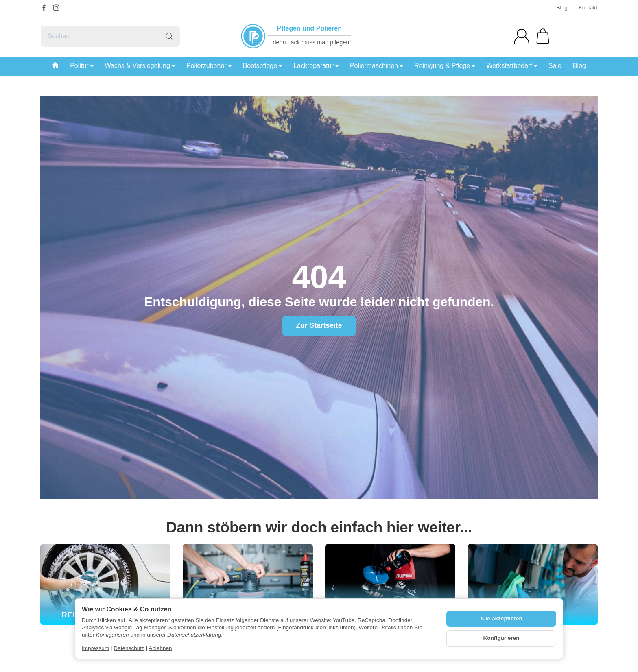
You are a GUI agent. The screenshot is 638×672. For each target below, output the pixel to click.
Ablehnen (160, 648)
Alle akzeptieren (501, 619)
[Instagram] (56, 8)
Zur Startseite (319, 325)
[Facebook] (44, 8)
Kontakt (588, 8)
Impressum (95, 648)
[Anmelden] (522, 36)
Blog (562, 8)
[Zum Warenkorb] (543, 36)
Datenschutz (129, 648)
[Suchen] (110, 36)
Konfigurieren (501, 638)
